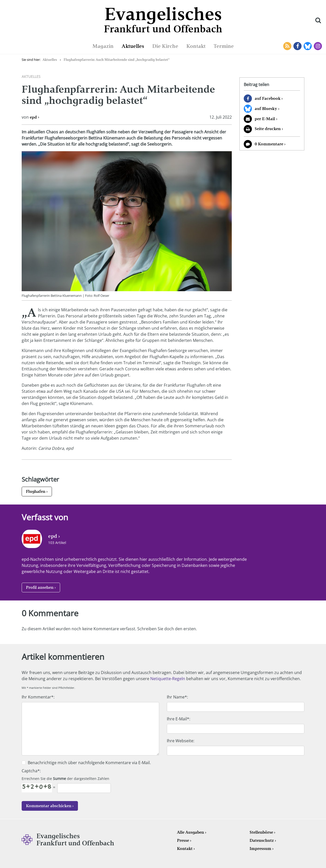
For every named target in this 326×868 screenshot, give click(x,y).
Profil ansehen (40, 587)
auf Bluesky (266, 109)
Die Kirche (165, 46)
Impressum (260, 849)
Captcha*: (31, 771)
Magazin (103, 46)
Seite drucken (268, 129)
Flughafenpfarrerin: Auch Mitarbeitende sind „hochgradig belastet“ (117, 60)
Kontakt (196, 46)
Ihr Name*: (177, 697)
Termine (224, 46)
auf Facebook (268, 98)
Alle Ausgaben (191, 832)
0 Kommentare (269, 144)
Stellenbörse (261, 832)
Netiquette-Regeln (168, 679)
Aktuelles (133, 46)
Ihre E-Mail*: (179, 719)
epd (33, 117)
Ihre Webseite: (181, 741)
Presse (183, 840)
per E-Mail (265, 119)
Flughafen (36, 491)
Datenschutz (262, 840)
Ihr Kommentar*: (38, 697)
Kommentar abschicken (49, 806)
